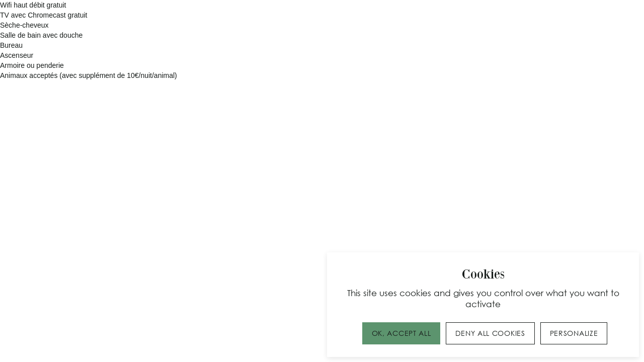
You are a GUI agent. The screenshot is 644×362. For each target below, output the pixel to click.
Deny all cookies (490, 333)
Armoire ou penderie (32, 65)
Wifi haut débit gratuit (33, 5)
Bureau (11, 45)
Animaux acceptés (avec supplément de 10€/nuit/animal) (89, 75)
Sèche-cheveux (24, 25)
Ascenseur (17, 55)
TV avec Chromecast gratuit (44, 15)
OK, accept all (401, 333)
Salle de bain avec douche (41, 35)
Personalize (574, 333)
